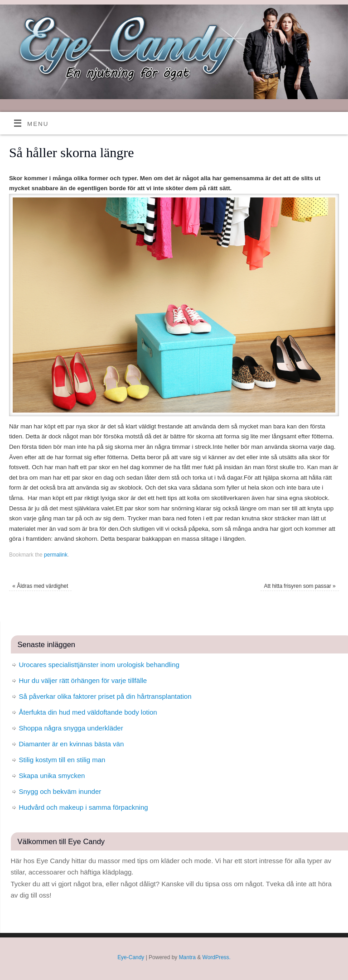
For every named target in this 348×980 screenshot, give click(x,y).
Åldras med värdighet (40, 586)
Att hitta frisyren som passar (300, 586)
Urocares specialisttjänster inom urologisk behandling (99, 665)
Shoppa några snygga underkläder (71, 728)
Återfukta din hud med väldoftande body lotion (88, 712)
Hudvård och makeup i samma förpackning (84, 807)
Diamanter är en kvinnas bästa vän (72, 744)
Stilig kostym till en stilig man (62, 760)
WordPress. (217, 957)
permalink (56, 555)
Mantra (187, 957)
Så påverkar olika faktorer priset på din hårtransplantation (105, 696)
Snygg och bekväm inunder (60, 791)
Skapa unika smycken (52, 776)
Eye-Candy (131, 957)
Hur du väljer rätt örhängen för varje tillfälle (83, 680)
